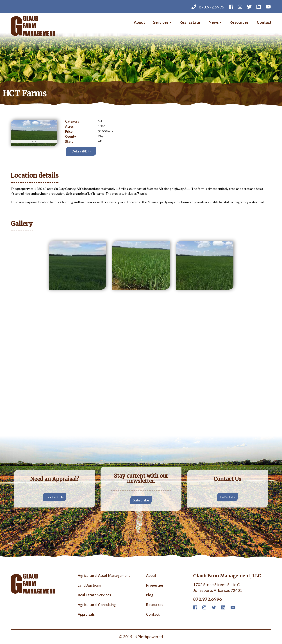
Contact (264, 22)
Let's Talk (228, 497)
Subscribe (141, 500)
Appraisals (86, 614)
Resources (239, 22)
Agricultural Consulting (97, 605)
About (139, 22)
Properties (155, 585)
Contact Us (55, 497)
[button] (77, 265)
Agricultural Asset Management (104, 576)
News (215, 22)
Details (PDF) (81, 151)
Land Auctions (89, 585)
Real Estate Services (94, 595)
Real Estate (190, 22)
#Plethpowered (149, 637)
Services (162, 22)
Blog (150, 595)
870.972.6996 (208, 7)
